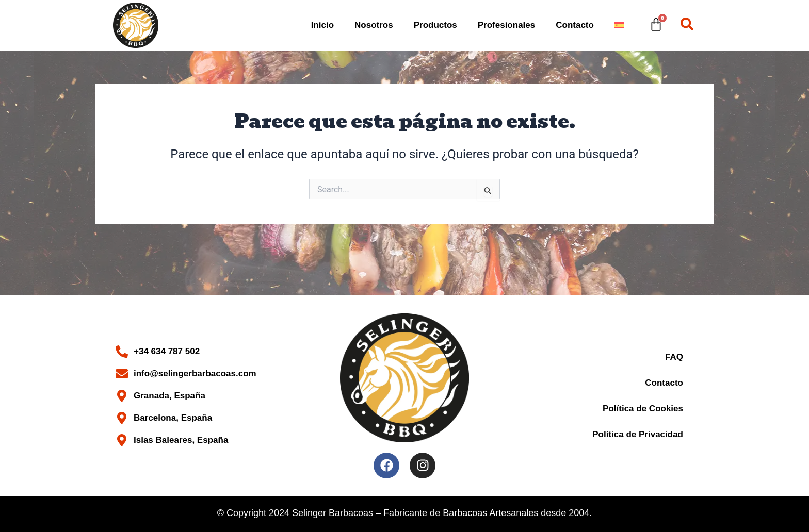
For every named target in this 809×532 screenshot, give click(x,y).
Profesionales (507, 25)
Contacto (575, 25)
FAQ (674, 357)
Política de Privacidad (638, 434)
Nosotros (374, 25)
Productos (435, 25)
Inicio (322, 25)
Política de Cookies (643, 409)
